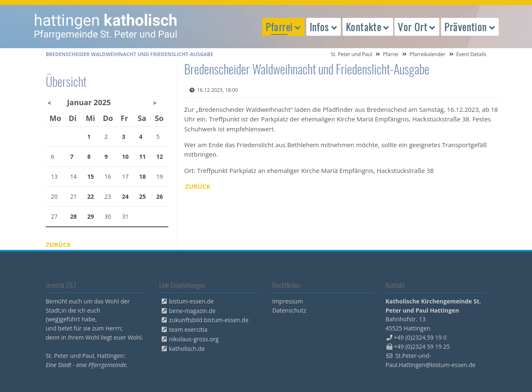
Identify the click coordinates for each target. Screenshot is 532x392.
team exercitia (188, 329)
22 (91, 196)
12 (160, 157)
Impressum (288, 301)
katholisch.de (187, 349)
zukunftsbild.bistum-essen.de (209, 320)
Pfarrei (391, 54)
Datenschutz (289, 310)
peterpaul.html (106, 27)
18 (143, 176)
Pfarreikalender (427, 54)
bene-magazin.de (192, 311)
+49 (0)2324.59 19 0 (420, 337)
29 (91, 216)
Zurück (198, 186)
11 (143, 157)
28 (74, 216)
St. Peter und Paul (352, 54)
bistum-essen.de (192, 301)
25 (143, 196)
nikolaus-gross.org (194, 339)
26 (160, 196)
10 (126, 157)
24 (126, 196)
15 (91, 176)
